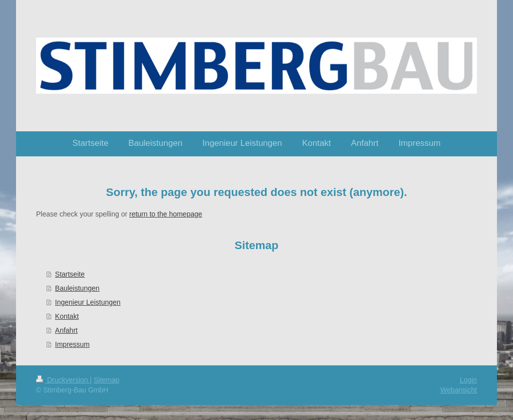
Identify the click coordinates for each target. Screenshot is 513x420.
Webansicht (459, 390)
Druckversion (63, 380)
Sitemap (106, 380)
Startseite (70, 274)
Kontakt (67, 316)
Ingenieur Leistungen (88, 302)
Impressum (72, 344)
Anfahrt (66, 330)
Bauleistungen (77, 288)
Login (468, 380)
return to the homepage (166, 214)
